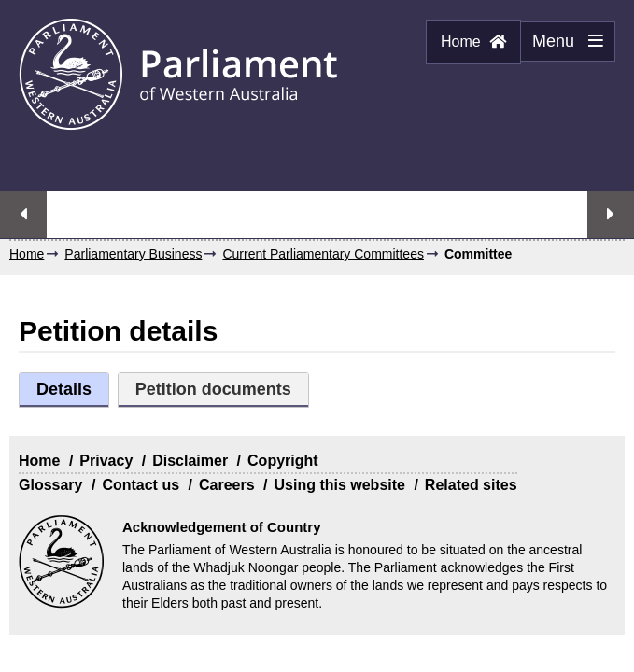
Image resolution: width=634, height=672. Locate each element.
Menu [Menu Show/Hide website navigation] (562, 47)
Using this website (339, 485)
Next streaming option (611, 215)
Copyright (283, 461)
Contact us (141, 485)
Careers (227, 485)
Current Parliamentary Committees (323, 254)
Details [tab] (64, 389)
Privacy (106, 461)
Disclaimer (190, 461)
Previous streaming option (23, 215)
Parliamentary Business (133, 254)
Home (473, 42)
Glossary (50, 485)
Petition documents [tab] (213, 389)
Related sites (471, 485)
